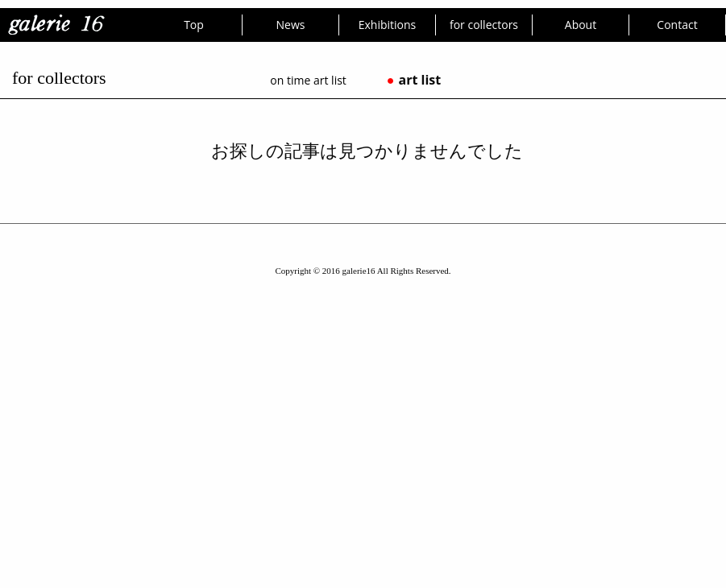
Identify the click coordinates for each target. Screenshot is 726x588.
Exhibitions (388, 25)
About (581, 25)
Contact (677, 25)
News (291, 25)
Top (194, 25)
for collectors (484, 25)
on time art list (308, 80)
